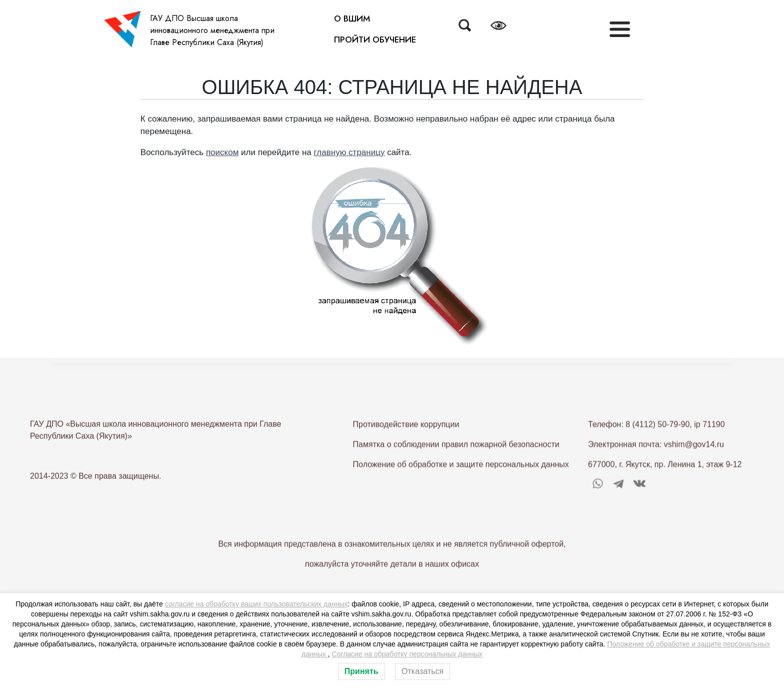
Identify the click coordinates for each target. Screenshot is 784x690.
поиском (222, 152)
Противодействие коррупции (406, 447)
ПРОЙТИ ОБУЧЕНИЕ (375, 40)
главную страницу (349, 152)
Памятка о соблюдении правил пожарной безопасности (456, 467)
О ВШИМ (352, 19)
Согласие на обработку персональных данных (407, 654)
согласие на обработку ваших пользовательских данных (256, 604)
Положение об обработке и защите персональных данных (461, 487)
